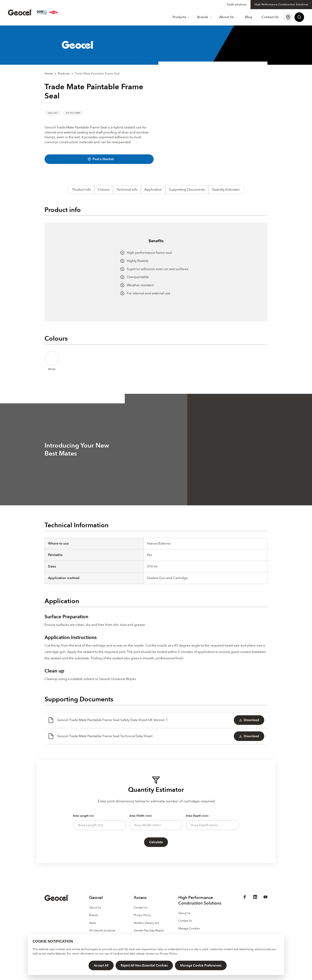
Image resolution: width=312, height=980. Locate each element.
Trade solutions (237, 4)
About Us (228, 17)
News (93, 923)
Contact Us (270, 17)
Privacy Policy (168, 954)
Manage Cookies (189, 929)
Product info (82, 190)
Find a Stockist (101, 159)
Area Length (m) (83, 816)
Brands (204, 17)
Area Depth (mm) (197, 816)
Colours (104, 190)
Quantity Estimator (226, 190)
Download (249, 720)
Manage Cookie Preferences (201, 965)
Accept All (101, 965)
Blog (249, 17)
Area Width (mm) (141, 816)
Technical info (127, 190)
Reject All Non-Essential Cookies (144, 965)
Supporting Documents (187, 190)
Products (181, 17)
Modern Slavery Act (146, 923)
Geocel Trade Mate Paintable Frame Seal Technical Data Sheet (100, 736)
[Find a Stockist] (288, 17)
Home (49, 73)
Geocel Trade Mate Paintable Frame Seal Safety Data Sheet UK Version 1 (108, 720)
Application (153, 190)
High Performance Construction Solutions (281, 4)
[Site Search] (299, 17)
